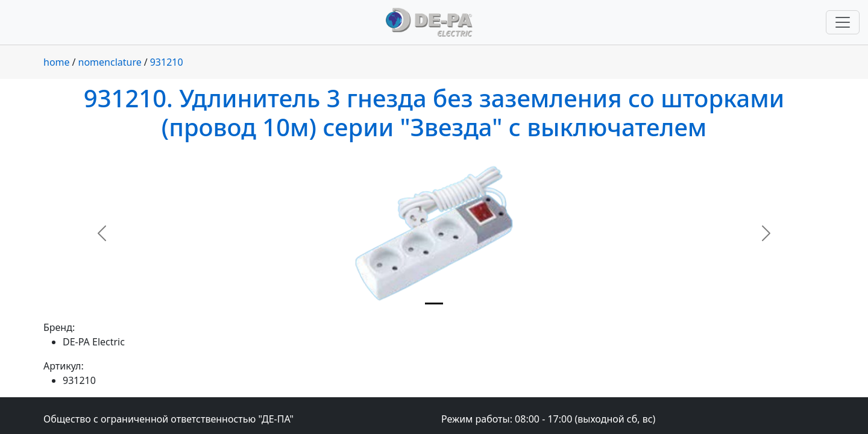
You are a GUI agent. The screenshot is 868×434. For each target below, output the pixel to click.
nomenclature (110, 62)
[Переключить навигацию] (843, 22)
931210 (167, 62)
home (57, 62)
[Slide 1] (434, 303)
